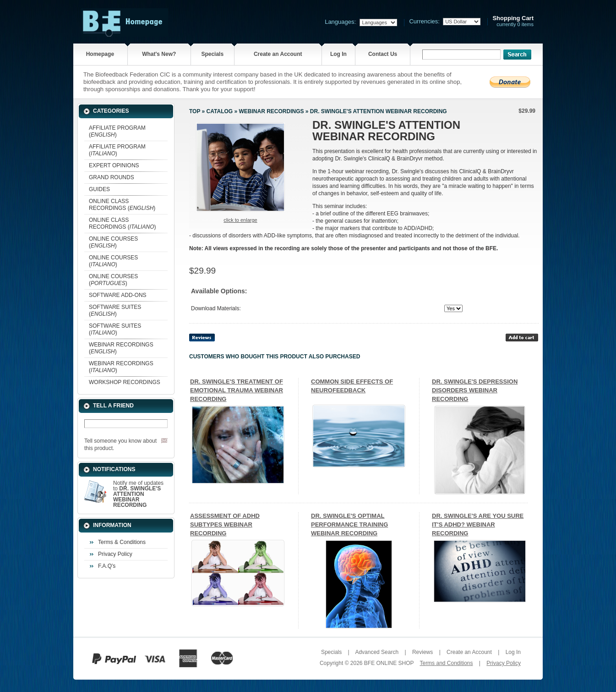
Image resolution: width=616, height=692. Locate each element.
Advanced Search (377, 652)
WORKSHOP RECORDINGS (125, 382)
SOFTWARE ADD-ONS (118, 295)
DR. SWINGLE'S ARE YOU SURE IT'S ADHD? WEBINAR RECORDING (478, 524)
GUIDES (99, 189)
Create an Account (278, 54)
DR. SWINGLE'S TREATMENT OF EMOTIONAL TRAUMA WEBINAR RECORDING (237, 390)
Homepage (100, 54)
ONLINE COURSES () (113, 242)
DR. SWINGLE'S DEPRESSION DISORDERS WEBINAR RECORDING (475, 390)
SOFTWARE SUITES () (115, 310)
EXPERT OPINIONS (114, 165)
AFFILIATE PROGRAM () (117, 131)
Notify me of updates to (138, 494)
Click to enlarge (240, 220)
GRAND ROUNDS (112, 177)
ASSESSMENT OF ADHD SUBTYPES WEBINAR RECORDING (225, 524)
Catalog (220, 111)
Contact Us (383, 54)
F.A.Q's (107, 566)
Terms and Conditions (446, 663)
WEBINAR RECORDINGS (271, 111)
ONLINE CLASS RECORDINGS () (122, 205)
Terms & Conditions (122, 542)
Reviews (422, 652)
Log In (338, 54)
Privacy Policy (115, 554)
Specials (212, 54)
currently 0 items (513, 21)
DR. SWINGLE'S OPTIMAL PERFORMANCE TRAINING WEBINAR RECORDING (349, 524)
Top (195, 111)
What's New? (159, 54)
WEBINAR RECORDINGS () (121, 348)
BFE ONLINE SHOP (389, 663)
